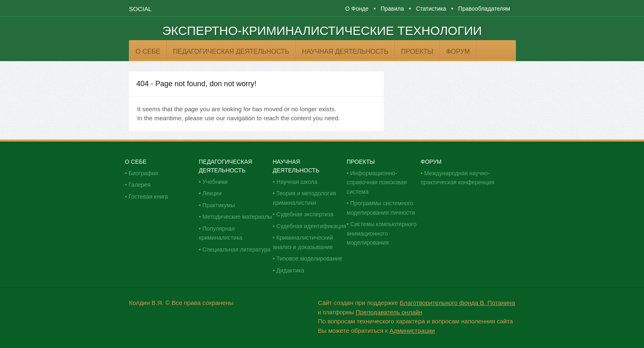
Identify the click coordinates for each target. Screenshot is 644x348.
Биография (143, 173)
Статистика (431, 9)
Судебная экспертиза (305, 214)
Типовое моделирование (309, 259)
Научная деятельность (345, 52)
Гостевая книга (148, 197)
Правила (392, 9)
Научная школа (297, 182)
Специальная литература (237, 250)
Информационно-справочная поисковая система (377, 182)
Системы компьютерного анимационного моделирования (382, 233)
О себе (148, 52)
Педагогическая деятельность (231, 52)
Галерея (140, 185)
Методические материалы (237, 217)
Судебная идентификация (311, 226)
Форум (458, 52)
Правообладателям (484, 9)
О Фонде (357, 9)
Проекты (417, 52)
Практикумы (219, 205)
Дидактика (290, 270)
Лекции (212, 193)
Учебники (215, 182)
